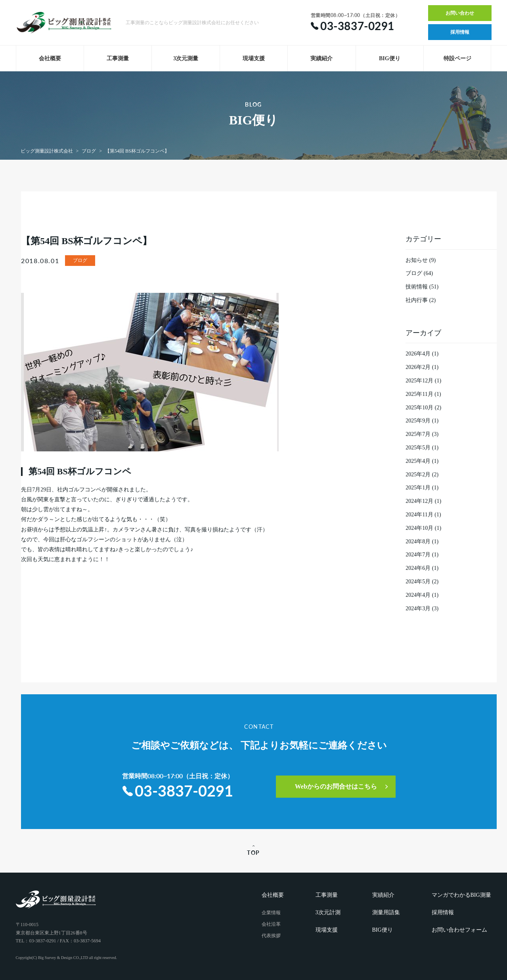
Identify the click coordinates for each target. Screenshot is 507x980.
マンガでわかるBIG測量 (461, 895)
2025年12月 (419, 381)
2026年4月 (418, 354)
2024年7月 (418, 555)
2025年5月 (418, 448)
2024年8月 (418, 542)
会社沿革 (271, 924)
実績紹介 (321, 58)
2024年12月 (419, 501)
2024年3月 (418, 608)
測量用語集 (386, 912)
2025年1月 (418, 488)
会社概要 (50, 58)
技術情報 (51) (422, 287)
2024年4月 (418, 595)
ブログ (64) (419, 273)
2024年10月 (419, 528)
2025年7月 (418, 434)
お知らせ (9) (421, 260)
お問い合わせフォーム (459, 930)
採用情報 (460, 32)
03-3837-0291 (178, 791)
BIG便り (390, 58)
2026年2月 (418, 367)
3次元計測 (328, 912)
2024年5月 (418, 582)
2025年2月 (418, 475)
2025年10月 (419, 408)
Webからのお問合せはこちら (336, 786)
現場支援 (254, 58)
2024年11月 (419, 515)
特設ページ (457, 58)
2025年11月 (419, 394)
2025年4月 (418, 461)
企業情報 (271, 913)
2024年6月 (418, 568)
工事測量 (118, 58)
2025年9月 (418, 421)
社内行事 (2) (421, 300)
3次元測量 (186, 58)
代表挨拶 (271, 936)
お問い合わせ (460, 13)
